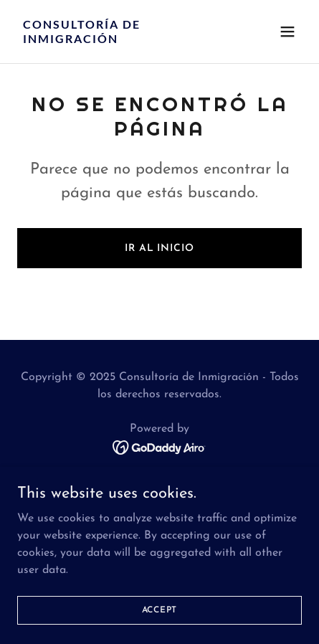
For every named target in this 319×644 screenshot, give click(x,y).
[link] (117, 40)
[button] (287, 32)
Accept (160, 610)
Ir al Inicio (159, 248)
